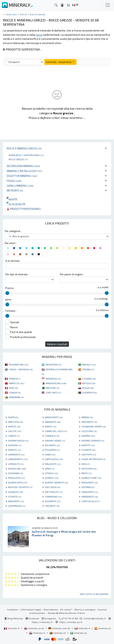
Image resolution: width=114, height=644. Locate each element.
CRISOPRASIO (17, 506)
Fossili (14, 181)
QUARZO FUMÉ (91, 478)
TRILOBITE (52, 506)
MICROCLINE (17, 469)
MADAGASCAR (56, 383)
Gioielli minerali (20, 186)
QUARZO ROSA (18, 482)
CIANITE (14, 436)
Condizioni (13, 609)
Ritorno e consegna (85, 609)
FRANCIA (15, 379)
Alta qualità (16, 204)
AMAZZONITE (54, 417)
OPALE (50, 469)
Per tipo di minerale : (17, 274)
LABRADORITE (18, 459)
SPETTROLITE (54, 492)
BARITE (51, 426)
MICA (86, 464)
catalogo (11, 14)
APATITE (14, 426)
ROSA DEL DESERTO (20, 487)
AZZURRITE (53, 501)
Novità (12, 199)
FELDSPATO (52, 450)
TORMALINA (53, 497)
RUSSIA (88, 388)
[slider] (7, 293)
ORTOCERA (89, 469)
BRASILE (89, 364)
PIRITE (86, 473)
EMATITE (88, 445)
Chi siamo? (66, 609)
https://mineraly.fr (42, 622)
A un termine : (13, 261)
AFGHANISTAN (19, 364)
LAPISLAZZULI (54, 459)
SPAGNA (88, 369)
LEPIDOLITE (16, 464)
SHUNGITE (16, 492)
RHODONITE (90, 482)
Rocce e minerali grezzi (24, 148)
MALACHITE (53, 464)
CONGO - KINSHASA (21, 369)
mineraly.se (78, 633)
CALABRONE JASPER (94, 426)
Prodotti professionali (24, 209)
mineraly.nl (37, 633)
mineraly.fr (12, 628)
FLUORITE (88, 450)
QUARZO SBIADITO (56, 482)
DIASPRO (88, 436)
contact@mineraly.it (95, 618)
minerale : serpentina (60, 62)
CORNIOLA (52, 436)
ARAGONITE (16, 501)
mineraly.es (103, 628)
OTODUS (51, 473)
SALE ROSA (53, 487)
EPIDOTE (14, 450)
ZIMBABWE (16, 397)
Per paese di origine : (72, 274)
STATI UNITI (53, 392)
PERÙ (13, 388)
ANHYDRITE (89, 422)
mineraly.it (83, 628)
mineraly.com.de (60, 628)
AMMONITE (53, 422)
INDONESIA (53, 379)
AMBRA (87, 417)
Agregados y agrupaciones (26, 155)
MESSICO (89, 383)
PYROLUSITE (16, 478)
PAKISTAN (52, 388)
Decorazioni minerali (23, 166)
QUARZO (52, 478)
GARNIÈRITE (16, 454)
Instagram (49, 618)
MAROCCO (17, 383)
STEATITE (15, 497)
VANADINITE (90, 497)
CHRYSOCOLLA (91, 501)
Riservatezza (51, 609)
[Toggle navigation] (108, 5)
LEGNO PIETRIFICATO (93, 459)
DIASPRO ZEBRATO (93, 441)
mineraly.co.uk (34, 628)
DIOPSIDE (15, 445)
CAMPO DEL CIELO (56, 431)
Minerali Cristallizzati (24, 171)
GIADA (50, 454)
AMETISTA (16, 422)
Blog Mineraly (14, 618)
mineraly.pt (58, 633)
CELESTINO (89, 431)
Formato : (11, 311)
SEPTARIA (88, 487)
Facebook (32, 618)
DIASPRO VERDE (55, 441)
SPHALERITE (90, 492)
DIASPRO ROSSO (18, 441)
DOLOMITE (52, 445)
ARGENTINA (53, 364)
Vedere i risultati (57, 344)
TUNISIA (15, 392)
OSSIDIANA (15, 473)
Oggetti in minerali (22, 176)
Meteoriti (15, 190)
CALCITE (15, 431)
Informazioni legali (31, 609)
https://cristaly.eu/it (71, 622)
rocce (23, 14)
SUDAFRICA (90, 392)
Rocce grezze (18, 159)
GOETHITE (89, 454)
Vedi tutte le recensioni (94, 594)
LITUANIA (89, 379)
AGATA (13, 417)
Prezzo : (10, 288)
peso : (9, 299)
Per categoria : (13, 231)
